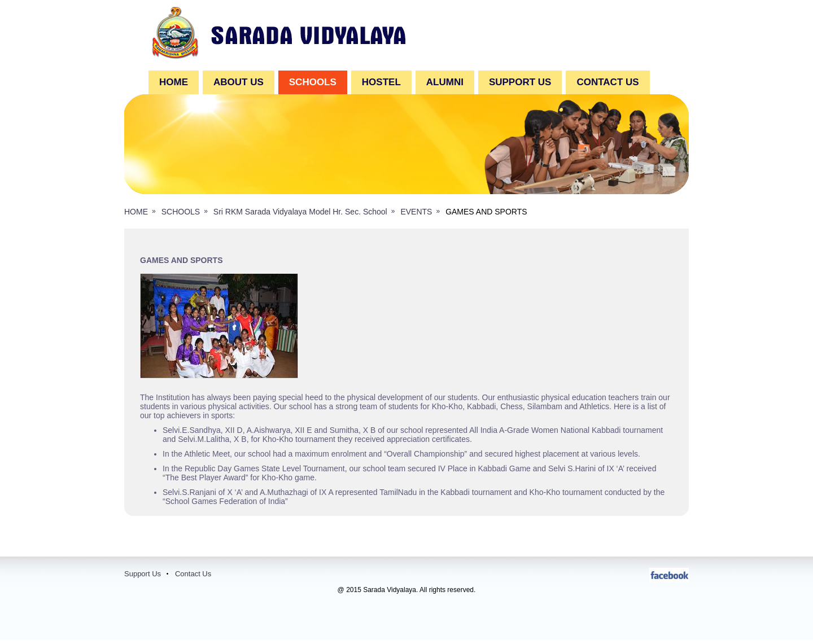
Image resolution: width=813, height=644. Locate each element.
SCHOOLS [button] (313, 82)
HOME (136, 212)
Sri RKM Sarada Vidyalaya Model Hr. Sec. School (300, 212)
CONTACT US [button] (607, 82)
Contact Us (193, 574)
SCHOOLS (181, 212)
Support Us (143, 574)
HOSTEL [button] (381, 82)
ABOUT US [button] (239, 82)
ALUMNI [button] (445, 82)
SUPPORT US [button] (520, 82)
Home (174, 82)
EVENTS (416, 212)
